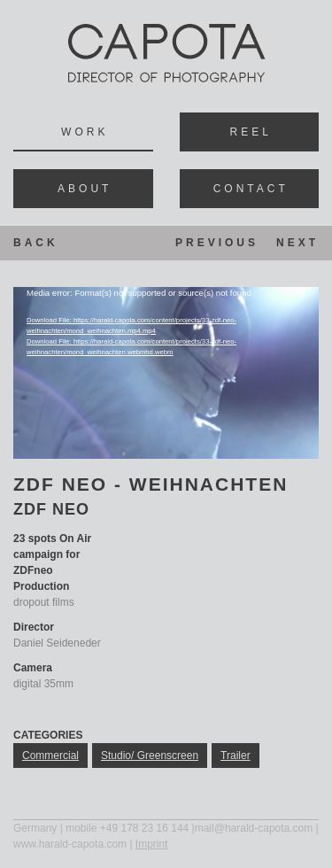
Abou (83, 189)
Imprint (152, 844)
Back (36, 243)
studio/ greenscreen (150, 756)
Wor (83, 132)
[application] (166, 373)
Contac (249, 189)
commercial (50, 756)
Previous (217, 243)
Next (297, 243)
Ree (249, 132)
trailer (235, 756)
